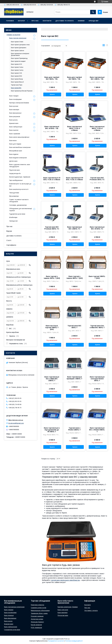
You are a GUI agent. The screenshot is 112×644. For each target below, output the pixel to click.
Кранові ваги (14, 123)
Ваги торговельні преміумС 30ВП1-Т (74, 378)
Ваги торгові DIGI (16, 76)
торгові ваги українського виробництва (65, 580)
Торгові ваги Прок (17, 85)
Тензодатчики (14, 193)
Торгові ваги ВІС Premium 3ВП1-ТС (97, 179)
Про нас (35, 21)
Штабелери (13, 217)
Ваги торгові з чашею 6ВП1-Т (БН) (75, 277)
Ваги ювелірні (14, 110)
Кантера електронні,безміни (19, 103)
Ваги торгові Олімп (17, 42)
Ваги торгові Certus (17, 67)
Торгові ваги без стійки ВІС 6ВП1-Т (97, 327)
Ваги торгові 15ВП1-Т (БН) (97, 277)
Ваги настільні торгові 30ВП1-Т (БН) (52, 328)
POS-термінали (36, 628)
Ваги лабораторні (16, 127)
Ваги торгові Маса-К (17, 82)
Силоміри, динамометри (18, 205)
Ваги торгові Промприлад (19, 58)
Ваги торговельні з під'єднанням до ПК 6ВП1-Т (52, 430)
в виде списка (107, 46)
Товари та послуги (13, 35)
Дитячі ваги (13, 161)
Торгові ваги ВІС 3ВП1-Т (74, 327)
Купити (52, 94)
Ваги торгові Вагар (17, 79)
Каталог (21, 21)
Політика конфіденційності (74, 641)
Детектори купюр (37, 619)
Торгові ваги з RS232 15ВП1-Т (74, 429)
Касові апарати (36, 625)
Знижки (81, 21)
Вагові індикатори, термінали (20, 177)
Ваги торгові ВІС (16, 88)
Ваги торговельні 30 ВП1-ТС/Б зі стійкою (75, 179)
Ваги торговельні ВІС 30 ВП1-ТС (97, 228)
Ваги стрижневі (15, 134)
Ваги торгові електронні (18, 38)
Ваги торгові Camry (17, 70)
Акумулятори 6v (15, 173)
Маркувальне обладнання (40, 611)
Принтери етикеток (37, 605)
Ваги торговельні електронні (14, 607)
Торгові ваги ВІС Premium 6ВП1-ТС (52, 228)
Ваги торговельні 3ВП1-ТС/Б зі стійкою (75, 128)
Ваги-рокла (13, 120)
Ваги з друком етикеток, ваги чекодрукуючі (20, 166)
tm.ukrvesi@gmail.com (16, 423)
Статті (9, 240)
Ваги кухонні (14, 106)
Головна (10, 21)
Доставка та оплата (65, 21)
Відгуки (9, 231)
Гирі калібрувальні (16, 180)
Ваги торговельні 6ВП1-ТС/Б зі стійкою (97, 128)
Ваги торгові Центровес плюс (20, 45)
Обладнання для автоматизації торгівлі (21, 210)
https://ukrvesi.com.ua (16, 420)
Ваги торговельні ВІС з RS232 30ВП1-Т (97, 430)
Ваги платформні (15, 99)
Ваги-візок (13, 141)
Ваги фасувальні (15, 113)
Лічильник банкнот (37, 622)
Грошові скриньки (37, 616)
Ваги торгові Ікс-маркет (18, 61)
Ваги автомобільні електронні (20, 147)
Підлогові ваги (14, 170)
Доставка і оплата (91, 611)
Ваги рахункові (15, 117)
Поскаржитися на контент (56, 641)
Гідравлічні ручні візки (17, 214)
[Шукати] (93, 12)
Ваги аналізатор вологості (19, 189)
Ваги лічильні (9, 615)
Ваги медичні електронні (18, 158)
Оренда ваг (94, 21)
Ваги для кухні (63, 610)
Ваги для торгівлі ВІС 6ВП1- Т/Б (74, 78)
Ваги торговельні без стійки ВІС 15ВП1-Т (52, 379)
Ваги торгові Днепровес (19, 48)
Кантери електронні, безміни (68, 607)
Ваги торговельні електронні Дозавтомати (20, 54)
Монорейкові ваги (16, 151)
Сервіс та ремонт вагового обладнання (19, 201)
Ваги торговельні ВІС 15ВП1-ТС (75, 228)
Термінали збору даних (39, 613)
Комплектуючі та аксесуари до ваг (20, 185)
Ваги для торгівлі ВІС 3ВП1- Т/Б (52, 78)
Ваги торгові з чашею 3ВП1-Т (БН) (52, 277)
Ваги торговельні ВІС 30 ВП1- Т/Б (52, 127)
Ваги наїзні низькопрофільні (19, 137)
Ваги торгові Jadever (18, 51)
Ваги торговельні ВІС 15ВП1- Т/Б (97, 78)
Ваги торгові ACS (16, 64)
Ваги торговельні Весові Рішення (22, 91)
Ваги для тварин (15, 144)
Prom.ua (67, 639)
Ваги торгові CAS (16, 73)
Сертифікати (11, 245)
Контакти (47, 21)
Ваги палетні (14, 130)
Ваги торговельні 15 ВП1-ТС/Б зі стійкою (52, 179)
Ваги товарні (14, 96)
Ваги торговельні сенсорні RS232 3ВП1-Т (97, 379)
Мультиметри (14, 196)
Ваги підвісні (14, 154)
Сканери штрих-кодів (39, 608)
